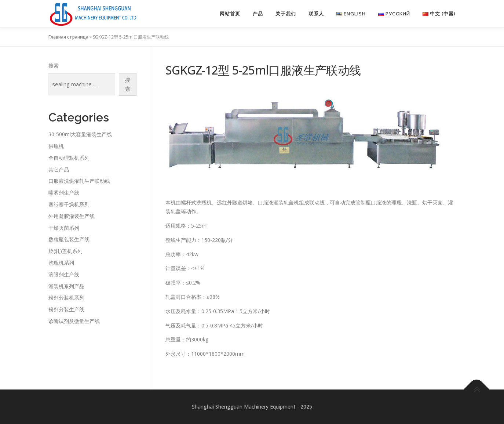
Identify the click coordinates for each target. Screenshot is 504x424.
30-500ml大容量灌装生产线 (80, 134)
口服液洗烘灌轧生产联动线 (79, 181)
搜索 (54, 66)
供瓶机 (56, 146)
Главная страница (68, 37)
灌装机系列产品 (66, 286)
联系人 (316, 14)
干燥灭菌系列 (64, 228)
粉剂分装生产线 (66, 309)
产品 (258, 14)
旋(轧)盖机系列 (65, 251)
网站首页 (230, 14)
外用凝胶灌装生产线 (72, 216)
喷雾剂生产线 (64, 193)
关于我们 (286, 14)
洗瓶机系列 (61, 263)
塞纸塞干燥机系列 (69, 204)
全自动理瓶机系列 (69, 158)
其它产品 (59, 169)
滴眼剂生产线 (64, 274)
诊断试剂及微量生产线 (74, 321)
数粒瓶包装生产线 (69, 239)
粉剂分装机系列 (66, 298)
